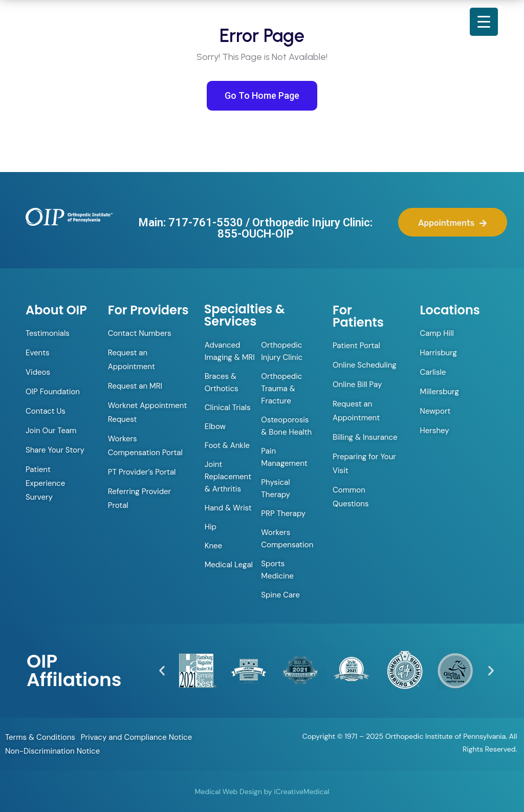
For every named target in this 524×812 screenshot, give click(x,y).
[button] (162, 670)
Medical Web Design (228, 792)
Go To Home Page (262, 95)
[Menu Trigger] (484, 22)
